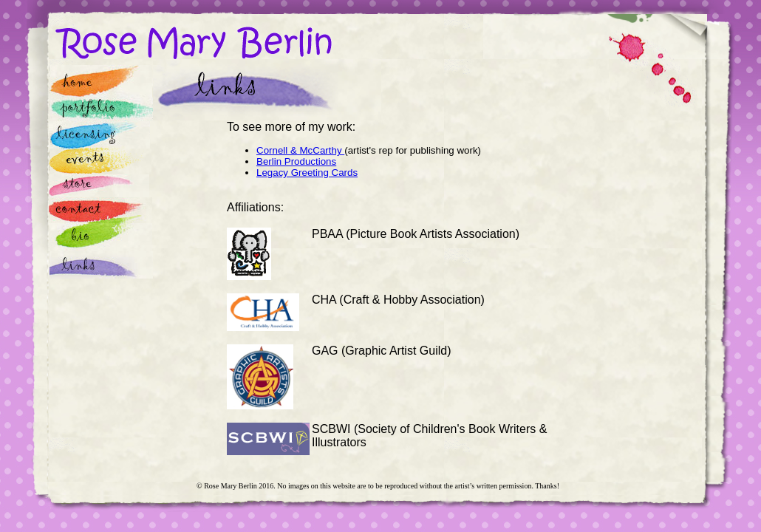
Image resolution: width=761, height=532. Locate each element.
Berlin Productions (296, 161)
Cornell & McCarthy (300, 150)
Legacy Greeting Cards (307, 173)
